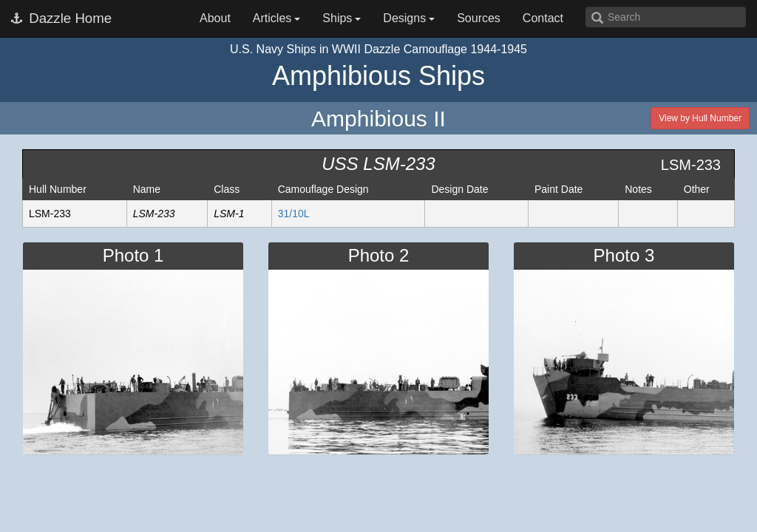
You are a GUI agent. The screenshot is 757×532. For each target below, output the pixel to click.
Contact (543, 18)
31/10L (294, 214)
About (215, 18)
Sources (479, 18)
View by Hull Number (700, 118)
